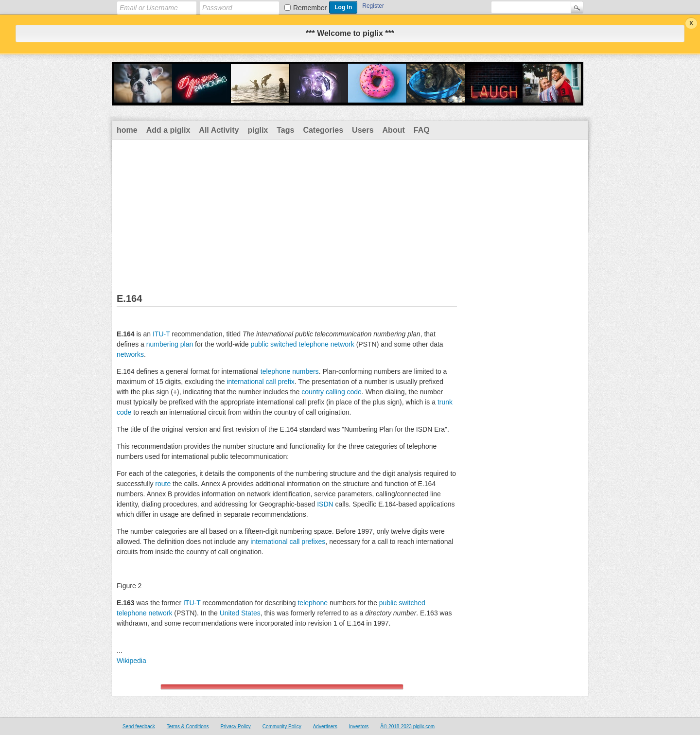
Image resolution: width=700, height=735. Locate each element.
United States (240, 613)
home (127, 130)
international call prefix (260, 382)
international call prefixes (288, 542)
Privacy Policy (235, 726)
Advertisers (325, 726)
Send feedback (139, 726)
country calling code (332, 392)
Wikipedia (131, 661)
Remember (310, 8)
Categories (323, 130)
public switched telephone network (303, 344)
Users (363, 130)
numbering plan (170, 344)
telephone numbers (290, 371)
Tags (285, 130)
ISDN (325, 504)
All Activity (219, 130)
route (163, 484)
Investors (359, 726)
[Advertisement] (350, 213)
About (394, 130)
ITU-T (161, 334)
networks (130, 354)
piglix (258, 130)
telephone (313, 603)
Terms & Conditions (188, 726)
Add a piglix (168, 130)
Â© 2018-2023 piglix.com (407, 726)
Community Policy (282, 726)
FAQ (422, 130)
